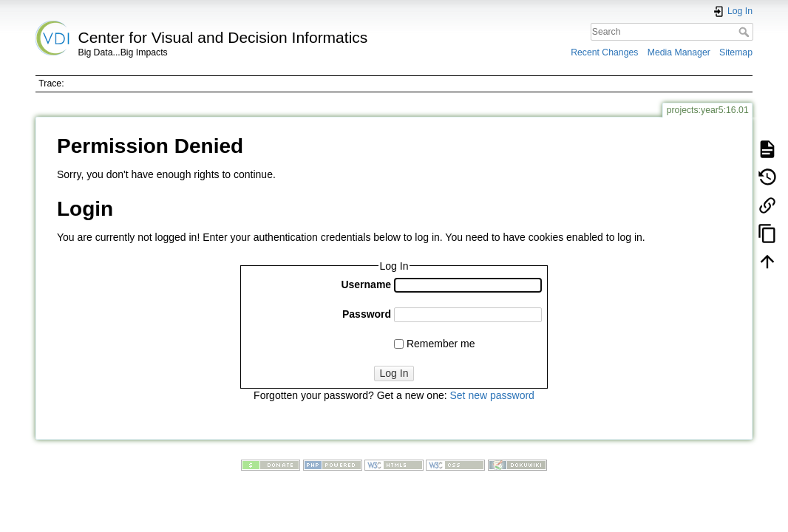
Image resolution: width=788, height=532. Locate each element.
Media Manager (679, 52)
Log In (394, 373)
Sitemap (736, 52)
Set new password (492, 395)
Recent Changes (604, 52)
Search (745, 32)
